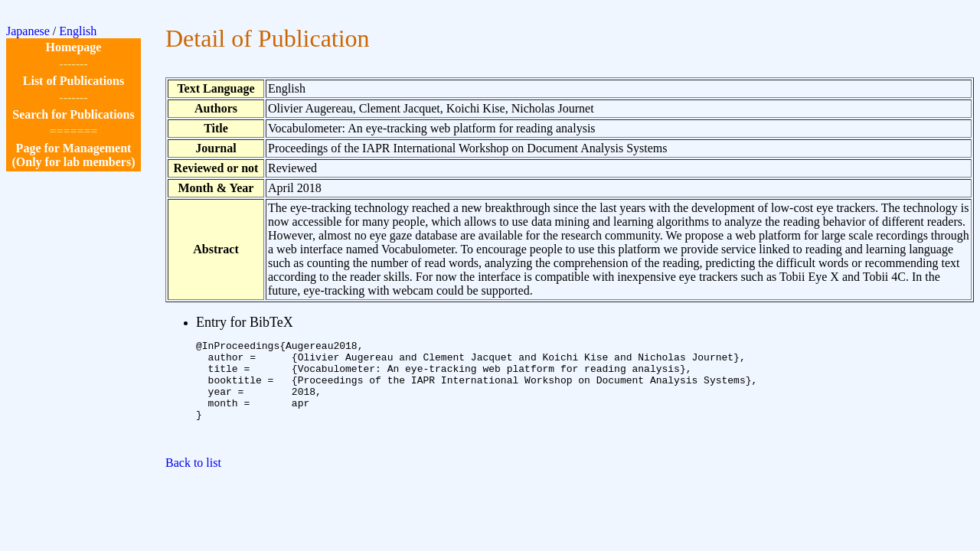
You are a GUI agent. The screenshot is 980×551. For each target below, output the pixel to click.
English (78, 31)
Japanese (28, 31)
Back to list (193, 483)
